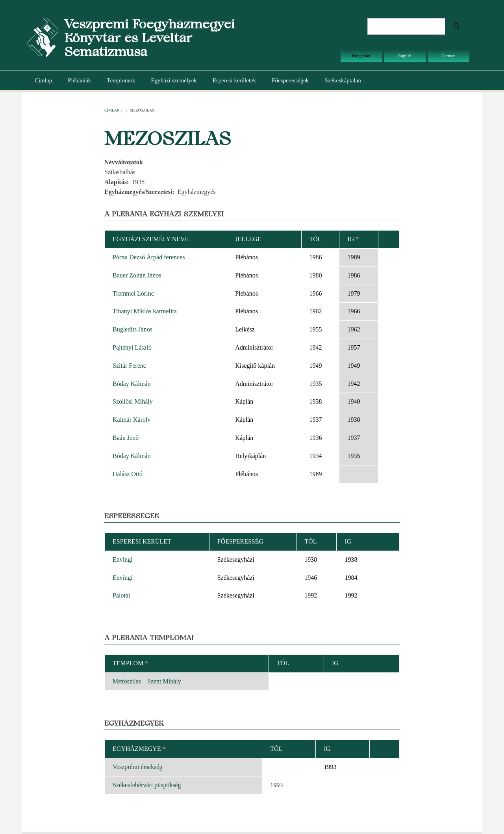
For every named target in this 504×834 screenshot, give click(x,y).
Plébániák (79, 80)
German (448, 56)
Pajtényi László (132, 347)
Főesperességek (290, 80)
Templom (131, 663)
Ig (354, 239)
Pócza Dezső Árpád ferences (149, 257)
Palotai (121, 595)
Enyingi (123, 559)
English (405, 56)
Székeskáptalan (343, 80)
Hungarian (361, 56)
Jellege (248, 239)
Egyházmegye (140, 749)
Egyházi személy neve (151, 239)
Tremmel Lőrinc (133, 293)
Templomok (121, 80)
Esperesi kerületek (234, 80)
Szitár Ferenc (129, 366)
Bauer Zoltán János (137, 275)
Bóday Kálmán (132, 384)
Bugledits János (132, 329)
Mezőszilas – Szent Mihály (147, 681)
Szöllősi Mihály (133, 401)
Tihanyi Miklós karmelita (145, 311)
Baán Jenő (126, 438)
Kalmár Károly (132, 420)
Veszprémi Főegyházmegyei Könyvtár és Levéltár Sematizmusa (149, 38)
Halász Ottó (128, 474)
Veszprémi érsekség (138, 767)
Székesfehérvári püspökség (147, 785)
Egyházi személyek (174, 80)
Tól (316, 239)
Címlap (43, 80)
